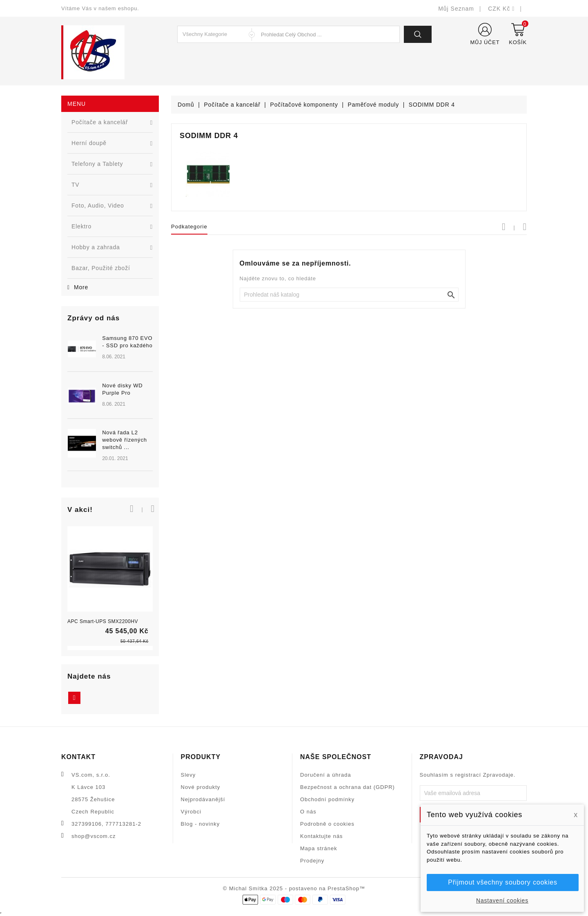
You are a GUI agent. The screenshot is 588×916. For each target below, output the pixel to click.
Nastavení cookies (502, 900)
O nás (308, 812)
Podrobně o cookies (327, 824)
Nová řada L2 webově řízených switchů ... (125, 440)
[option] (110, 408)
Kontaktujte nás (322, 836)
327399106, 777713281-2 (106, 824)
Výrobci (191, 812)
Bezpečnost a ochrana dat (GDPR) (347, 787)
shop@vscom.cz (94, 836)
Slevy (188, 775)
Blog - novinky (200, 824)
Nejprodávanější (203, 799)
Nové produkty (201, 787)
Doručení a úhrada (326, 775)
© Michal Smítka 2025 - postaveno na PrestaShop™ (294, 888)
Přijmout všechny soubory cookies (502, 882)
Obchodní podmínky (327, 799)
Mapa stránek (319, 848)
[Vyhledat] (349, 295)
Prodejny (312, 861)
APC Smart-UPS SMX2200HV (103, 621)
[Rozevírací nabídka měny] (501, 9)
